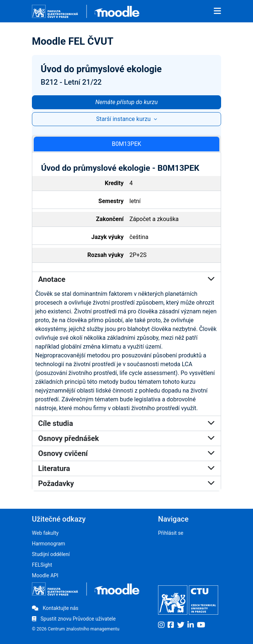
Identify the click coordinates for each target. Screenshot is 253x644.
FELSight (42, 565)
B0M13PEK (126, 144)
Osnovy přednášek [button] (126, 438)
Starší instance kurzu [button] (124, 119)
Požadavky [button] (126, 483)
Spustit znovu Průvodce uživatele (74, 619)
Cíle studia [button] (126, 423)
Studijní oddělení (51, 554)
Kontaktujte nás (55, 608)
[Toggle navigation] (217, 11)
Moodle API (45, 575)
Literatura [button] (126, 468)
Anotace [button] (126, 279)
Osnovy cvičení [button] (126, 453)
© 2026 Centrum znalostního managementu (76, 629)
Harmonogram (49, 544)
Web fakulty (45, 533)
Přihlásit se (171, 533)
